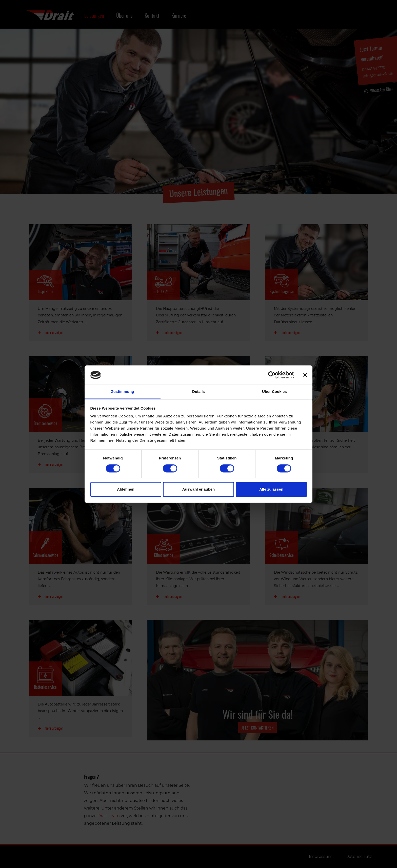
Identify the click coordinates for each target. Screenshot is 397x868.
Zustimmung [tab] (123, 392)
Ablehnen (126, 489)
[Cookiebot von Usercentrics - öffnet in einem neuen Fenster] (272, 375)
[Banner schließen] (305, 375)
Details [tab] (198, 392)
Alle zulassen (271, 489)
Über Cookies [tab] (274, 392)
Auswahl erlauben (198, 489)
